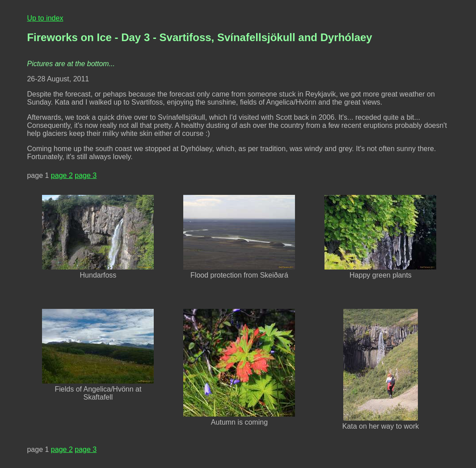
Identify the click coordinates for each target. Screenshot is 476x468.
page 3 (86, 175)
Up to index (45, 18)
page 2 (62, 175)
